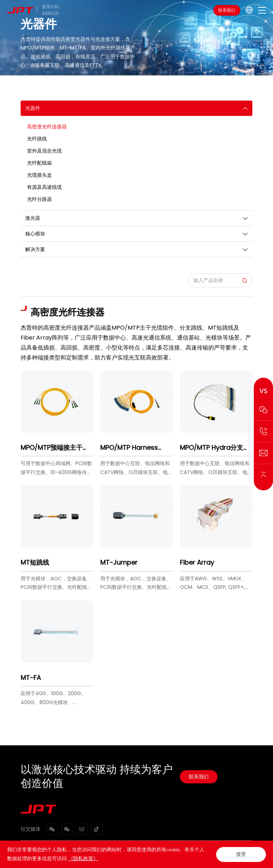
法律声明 (29, 850)
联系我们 (227, 10)
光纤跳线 (37, 139)
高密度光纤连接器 (47, 127)
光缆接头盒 (39, 175)
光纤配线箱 (39, 163)
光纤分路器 (39, 199)
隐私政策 (57, 850)
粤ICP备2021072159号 (161, 859)
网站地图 (85, 850)
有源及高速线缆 (44, 187)
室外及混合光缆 (44, 151)
